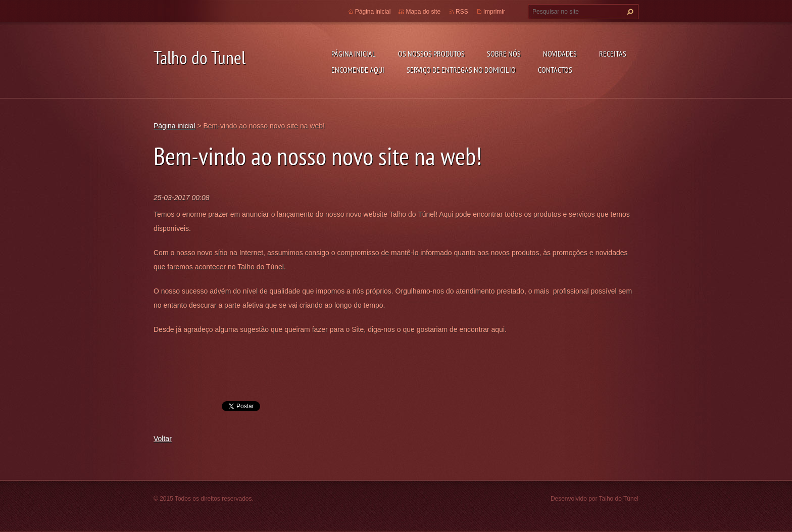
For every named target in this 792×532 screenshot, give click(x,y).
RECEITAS (613, 54)
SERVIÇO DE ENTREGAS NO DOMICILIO (461, 70)
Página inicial (354, 54)
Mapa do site (423, 12)
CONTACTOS (555, 70)
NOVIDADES (560, 54)
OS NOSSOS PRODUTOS (431, 54)
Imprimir (494, 12)
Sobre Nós (504, 54)
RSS (462, 12)
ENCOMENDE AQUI (358, 70)
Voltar (163, 439)
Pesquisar (629, 12)
